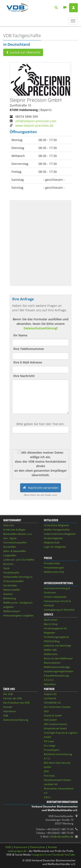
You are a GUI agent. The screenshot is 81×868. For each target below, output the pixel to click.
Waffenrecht (51, 654)
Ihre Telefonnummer (29, 349)
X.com (48, 855)
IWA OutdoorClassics (56, 724)
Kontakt (8, 707)
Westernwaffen (12, 590)
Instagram (37, 855)
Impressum (10, 711)
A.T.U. (47, 758)
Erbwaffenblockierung (56, 676)
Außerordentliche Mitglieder (60, 534)
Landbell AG (51, 784)
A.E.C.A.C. (49, 680)
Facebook (58, 855)
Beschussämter (52, 663)
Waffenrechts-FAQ (54, 572)
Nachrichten (51, 620)
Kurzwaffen (10, 547)
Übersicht (9, 525)
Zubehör (8, 594)
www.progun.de (17, 851)
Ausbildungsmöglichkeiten (59, 671)
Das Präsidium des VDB (16, 703)
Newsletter (50, 684)
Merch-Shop (51, 624)
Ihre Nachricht (24, 376)
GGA (46, 711)
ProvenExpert (52, 750)
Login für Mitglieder (55, 547)
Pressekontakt (52, 563)
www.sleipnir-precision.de (34, 125)
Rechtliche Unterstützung (58, 754)
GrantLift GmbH (53, 715)
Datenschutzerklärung (40, 328)
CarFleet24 (50, 698)
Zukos (47, 797)
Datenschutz (38, 847)
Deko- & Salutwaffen (15, 551)
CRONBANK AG (52, 703)
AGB (6, 715)
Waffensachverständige (57, 667)
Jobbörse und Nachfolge (57, 645)
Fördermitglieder (53, 538)
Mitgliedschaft (52, 542)
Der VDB (8, 694)
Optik (6, 568)
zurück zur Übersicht (23, 52)
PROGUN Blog (52, 641)
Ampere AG (50, 694)
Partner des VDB (13, 698)
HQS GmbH (50, 720)
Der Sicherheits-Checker (57, 707)
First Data (49, 776)
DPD (46, 771)
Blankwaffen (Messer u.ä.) (17, 534)
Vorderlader (10, 585)
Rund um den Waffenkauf (58, 658)
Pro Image (50, 746)
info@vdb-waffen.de (61, 837)
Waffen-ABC (50, 650)
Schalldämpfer (11, 572)
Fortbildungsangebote (56, 637)
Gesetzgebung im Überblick (59, 610)
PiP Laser (49, 741)
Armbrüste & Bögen (14, 530)
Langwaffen (10, 555)
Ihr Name (20, 335)
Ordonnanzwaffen (13, 581)
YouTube (70, 855)
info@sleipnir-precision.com (36, 121)
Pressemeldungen (54, 568)
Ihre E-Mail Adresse (28, 362)
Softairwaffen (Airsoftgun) (18, 577)
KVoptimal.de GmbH (55, 728)
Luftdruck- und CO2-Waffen (19, 560)
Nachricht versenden (40, 488)
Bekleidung (10, 598)
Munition (8, 564)
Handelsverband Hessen (57, 780)
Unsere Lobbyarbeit (55, 597)
